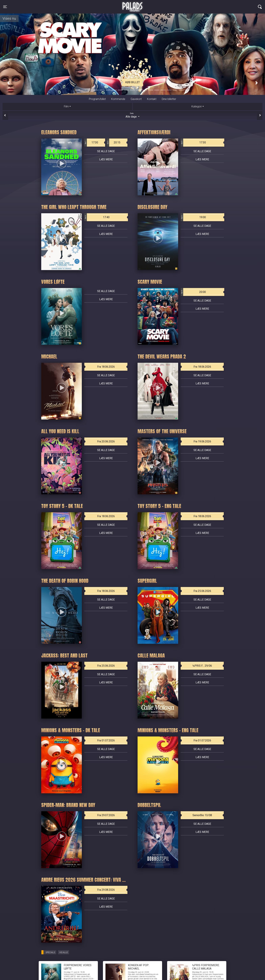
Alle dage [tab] (132, 115)
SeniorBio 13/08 (202, 815)
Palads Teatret (132, 5)
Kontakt (152, 99)
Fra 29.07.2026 (106, 815)
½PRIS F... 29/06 (202, 666)
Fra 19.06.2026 (202, 441)
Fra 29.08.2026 (106, 890)
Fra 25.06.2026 (202, 591)
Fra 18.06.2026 (106, 367)
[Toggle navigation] (5, 7)
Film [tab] (66, 106)
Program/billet (97, 99)
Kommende (118, 99)
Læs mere (106, 159)
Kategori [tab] (197, 106)
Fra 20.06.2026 (106, 441)
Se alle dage (106, 151)
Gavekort (136, 99)
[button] (8, 83)
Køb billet (132, 82)
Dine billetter (169, 99)
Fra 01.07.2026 (106, 740)
